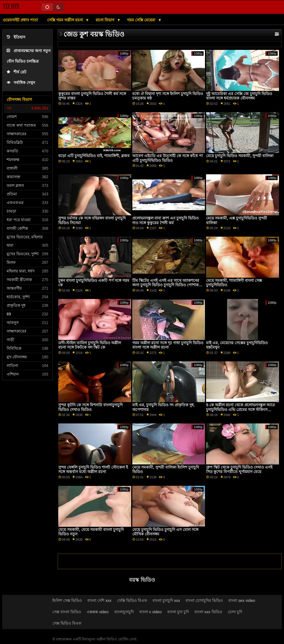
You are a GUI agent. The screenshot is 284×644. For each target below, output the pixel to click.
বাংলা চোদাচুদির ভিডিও (204, 600)
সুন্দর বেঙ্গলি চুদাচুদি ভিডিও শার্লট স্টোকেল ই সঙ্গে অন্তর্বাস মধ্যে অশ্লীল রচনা (93, 470)
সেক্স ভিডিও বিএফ (67, 623)
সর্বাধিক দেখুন (21, 83)
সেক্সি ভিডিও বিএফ (132, 600)
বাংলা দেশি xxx (99, 600)
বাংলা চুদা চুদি (178, 612)
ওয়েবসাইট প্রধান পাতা (20, 20)
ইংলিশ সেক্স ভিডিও (67, 600)
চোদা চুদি (235, 612)
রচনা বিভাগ (106, 20)
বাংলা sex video (242, 600)
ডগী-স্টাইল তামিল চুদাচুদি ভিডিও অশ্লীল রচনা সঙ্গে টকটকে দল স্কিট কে (90, 345)
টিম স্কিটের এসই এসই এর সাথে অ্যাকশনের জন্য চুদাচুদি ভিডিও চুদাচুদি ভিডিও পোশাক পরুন (166, 285)
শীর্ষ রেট (17, 72)
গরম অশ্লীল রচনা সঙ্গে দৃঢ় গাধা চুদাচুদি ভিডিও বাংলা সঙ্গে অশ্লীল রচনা (168, 345)
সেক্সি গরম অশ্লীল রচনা (66, 20)
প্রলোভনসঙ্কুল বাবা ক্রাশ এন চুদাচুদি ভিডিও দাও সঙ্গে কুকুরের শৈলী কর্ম (165, 220)
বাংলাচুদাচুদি (124, 612)
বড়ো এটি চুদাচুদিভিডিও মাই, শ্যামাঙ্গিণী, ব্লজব (94, 156)
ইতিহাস (16, 37)
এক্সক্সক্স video (97, 612)
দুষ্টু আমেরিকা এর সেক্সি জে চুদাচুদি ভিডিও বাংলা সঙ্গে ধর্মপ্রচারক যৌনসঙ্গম (239, 96)
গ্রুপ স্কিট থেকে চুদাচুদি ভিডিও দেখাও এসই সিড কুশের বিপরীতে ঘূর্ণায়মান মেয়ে (239, 470)
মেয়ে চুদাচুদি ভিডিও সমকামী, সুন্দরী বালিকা (240, 156)
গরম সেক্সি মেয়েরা (142, 20)
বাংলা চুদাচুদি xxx (166, 600)
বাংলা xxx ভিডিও (208, 612)
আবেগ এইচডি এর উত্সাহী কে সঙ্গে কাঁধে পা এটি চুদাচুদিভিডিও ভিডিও (168, 158)
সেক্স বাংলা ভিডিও (67, 612)
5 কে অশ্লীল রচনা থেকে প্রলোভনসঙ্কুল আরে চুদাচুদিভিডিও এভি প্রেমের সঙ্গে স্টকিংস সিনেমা (240, 409)
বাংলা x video (151, 612)
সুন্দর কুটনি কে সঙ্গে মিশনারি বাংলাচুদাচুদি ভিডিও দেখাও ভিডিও (90, 407)
